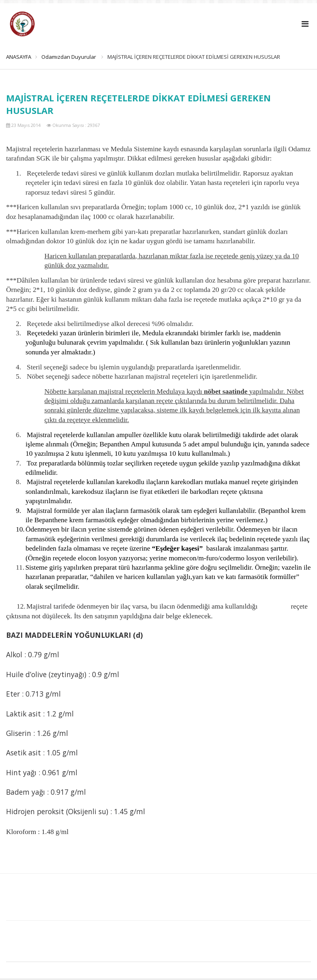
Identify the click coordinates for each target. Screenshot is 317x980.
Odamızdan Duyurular (72, 57)
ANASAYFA (19, 57)
